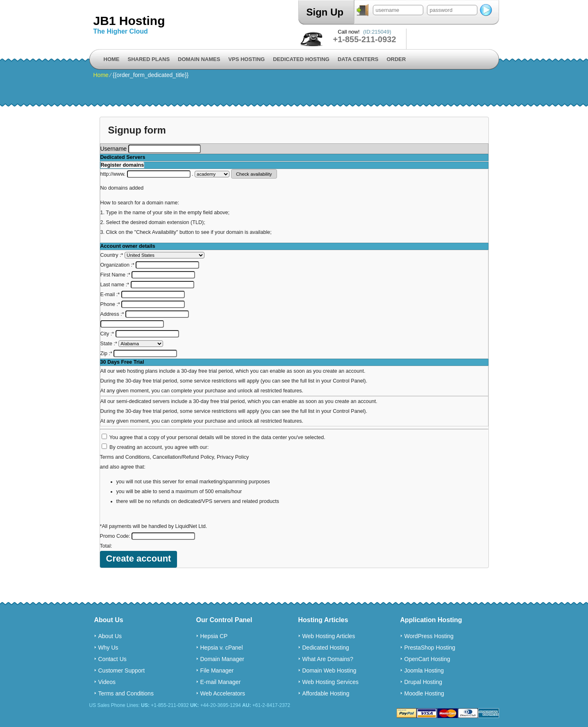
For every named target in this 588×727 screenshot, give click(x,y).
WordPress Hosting (429, 636)
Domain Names (199, 59)
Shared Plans (149, 59)
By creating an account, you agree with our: (159, 447)
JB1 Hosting (129, 21)
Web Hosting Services (330, 682)
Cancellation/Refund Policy (183, 457)
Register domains (123, 165)
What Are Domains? (328, 659)
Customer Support (122, 670)
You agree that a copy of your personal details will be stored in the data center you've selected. (217, 437)
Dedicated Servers (123, 157)
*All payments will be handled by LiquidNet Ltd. (154, 526)
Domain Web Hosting (329, 670)
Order (396, 59)
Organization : (150, 265)
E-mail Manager (221, 682)
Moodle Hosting (424, 693)
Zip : (139, 353)
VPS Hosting (246, 59)
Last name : (147, 285)
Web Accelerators (223, 693)
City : (140, 334)
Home (112, 59)
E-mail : (143, 294)
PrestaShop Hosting (430, 648)
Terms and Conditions (125, 457)
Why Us (108, 648)
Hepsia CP (214, 636)
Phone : (143, 304)
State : (132, 344)
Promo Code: (148, 536)
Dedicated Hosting (301, 59)
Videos (107, 682)
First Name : (148, 275)
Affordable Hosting (326, 693)
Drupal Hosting (423, 682)
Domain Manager (222, 659)
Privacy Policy (233, 457)
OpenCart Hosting (427, 659)
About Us (110, 636)
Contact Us (112, 659)
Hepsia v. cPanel (222, 648)
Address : (145, 314)
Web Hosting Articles (329, 636)
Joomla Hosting (424, 670)
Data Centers (358, 59)
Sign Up (325, 12)
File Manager (217, 670)
